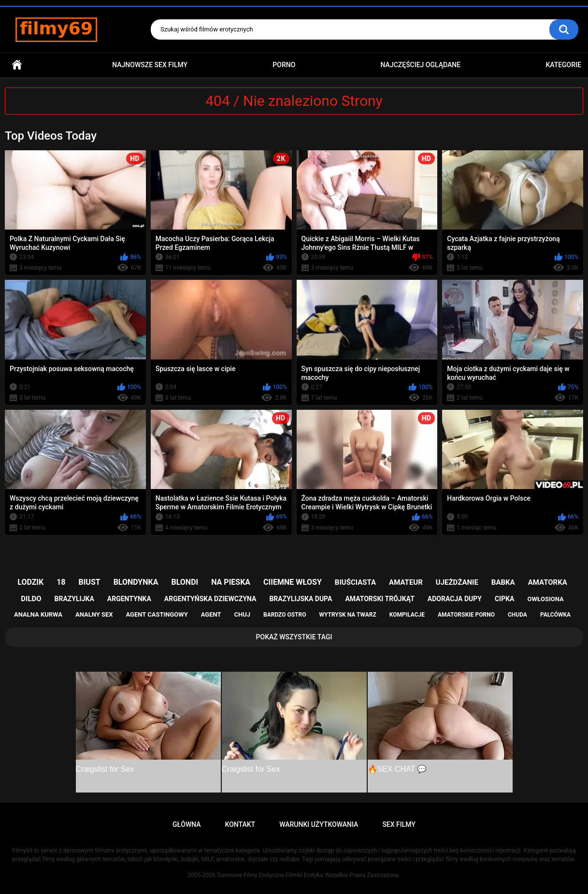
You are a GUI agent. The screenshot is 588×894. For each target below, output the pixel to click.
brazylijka (74, 599)
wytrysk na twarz (347, 615)
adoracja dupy (455, 599)
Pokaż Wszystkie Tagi (294, 637)
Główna (17, 65)
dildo (31, 599)
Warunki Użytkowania (319, 824)
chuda (517, 615)
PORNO (284, 65)
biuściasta (355, 582)
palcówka (555, 615)
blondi (185, 582)
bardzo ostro (285, 615)
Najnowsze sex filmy (150, 65)
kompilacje (407, 615)
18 (61, 582)
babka (503, 582)
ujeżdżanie (457, 582)
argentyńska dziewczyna (210, 599)
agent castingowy (157, 614)
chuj (243, 614)
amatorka (548, 582)
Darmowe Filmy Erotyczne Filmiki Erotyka (270, 875)
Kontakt (240, 824)
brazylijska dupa (301, 599)
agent (211, 614)
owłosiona (545, 599)
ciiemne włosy (293, 582)
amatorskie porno (466, 615)
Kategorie (563, 65)
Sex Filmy (399, 824)
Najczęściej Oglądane (421, 65)
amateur (406, 582)
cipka (505, 599)
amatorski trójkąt (380, 599)
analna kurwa (38, 614)
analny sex (94, 614)
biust (89, 582)
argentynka (129, 599)
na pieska (231, 582)
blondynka (136, 582)
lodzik (30, 582)
